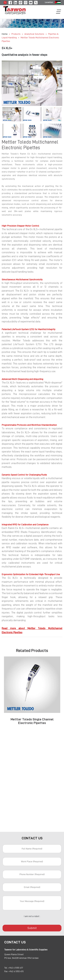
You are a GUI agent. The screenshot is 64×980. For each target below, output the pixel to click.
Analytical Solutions (35, 34)
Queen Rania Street (14, 954)
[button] (6, 83)
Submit (32, 928)
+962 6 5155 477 (16, 968)
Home (5, 34)
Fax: (6, 971)
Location (49, 2)
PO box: (8, 958)
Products (16, 34)
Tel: (6, 968)
